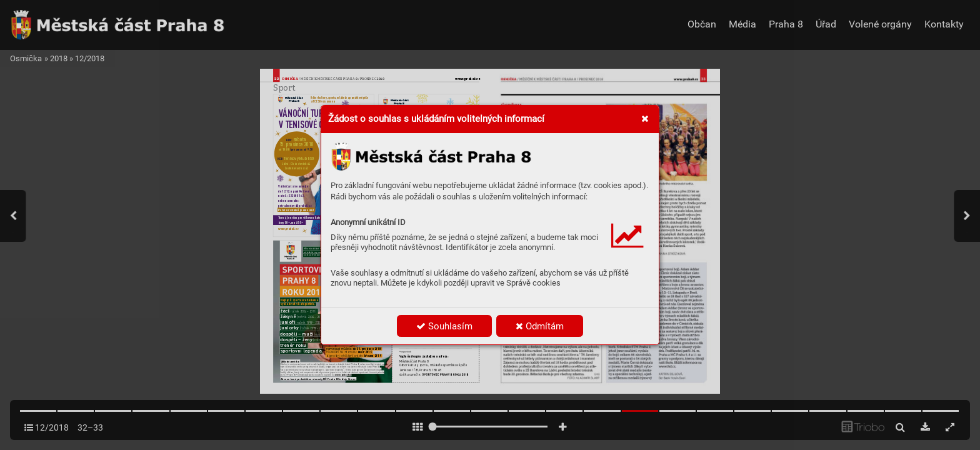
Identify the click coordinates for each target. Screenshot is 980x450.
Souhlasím (444, 326)
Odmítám (540, 326)
